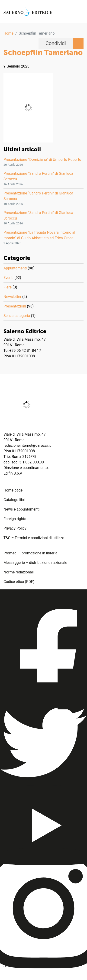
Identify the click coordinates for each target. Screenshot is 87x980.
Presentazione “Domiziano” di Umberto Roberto (42, 160)
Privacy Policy (15, 528)
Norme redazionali (19, 572)
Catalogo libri (14, 500)
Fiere (8, 287)
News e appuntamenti (21, 509)
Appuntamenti (15, 268)
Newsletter (12, 297)
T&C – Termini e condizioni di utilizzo (34, 538)
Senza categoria (17, 316)
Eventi (8, 278)
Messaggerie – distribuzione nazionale (35, 563)
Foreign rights (15, 519)
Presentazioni (15, 306)
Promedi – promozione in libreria (30, 553)
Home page (13, 490)
